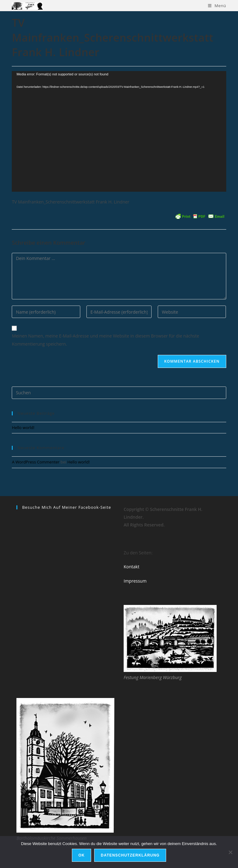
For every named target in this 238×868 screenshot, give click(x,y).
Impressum (135, 581)
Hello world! (23, 427)
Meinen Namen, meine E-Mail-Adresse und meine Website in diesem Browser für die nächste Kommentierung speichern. (105, 340)
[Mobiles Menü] (217, 6)
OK (82, 855)
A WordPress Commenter (36, 462)
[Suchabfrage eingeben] (119, 393)
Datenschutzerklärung (130, 855)
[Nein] (230, 852)
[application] (119, 131)
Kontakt (132, 567)
